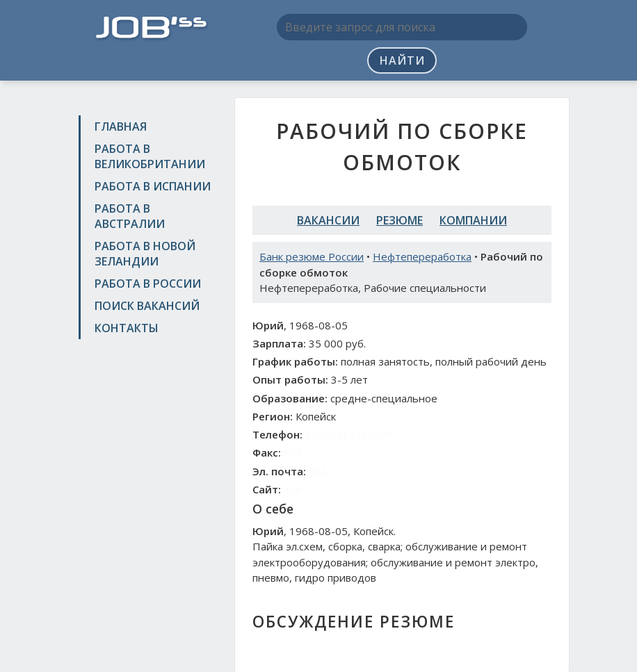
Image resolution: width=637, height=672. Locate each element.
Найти (402, 60)
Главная (121, 126)
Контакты (127, 328)
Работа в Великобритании (150, 156)
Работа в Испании (153, 186)
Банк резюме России (312, 256)
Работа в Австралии (130, 216)
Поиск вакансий (147, 306)
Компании (473, 220)
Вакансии (328, 220)
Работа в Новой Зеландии (145, 254)
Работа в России (148, 284)
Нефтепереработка (422, 256)
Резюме (400, 220)
